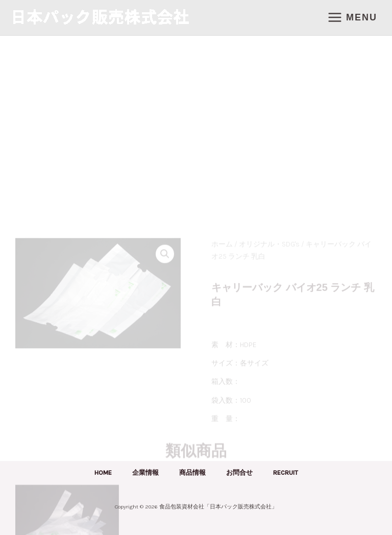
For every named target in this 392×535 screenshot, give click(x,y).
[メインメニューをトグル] (352, 18)
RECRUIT (286, 472)
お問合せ (239, 472)
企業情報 (145, 472)
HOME (103, 472)
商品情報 (192, 472)
